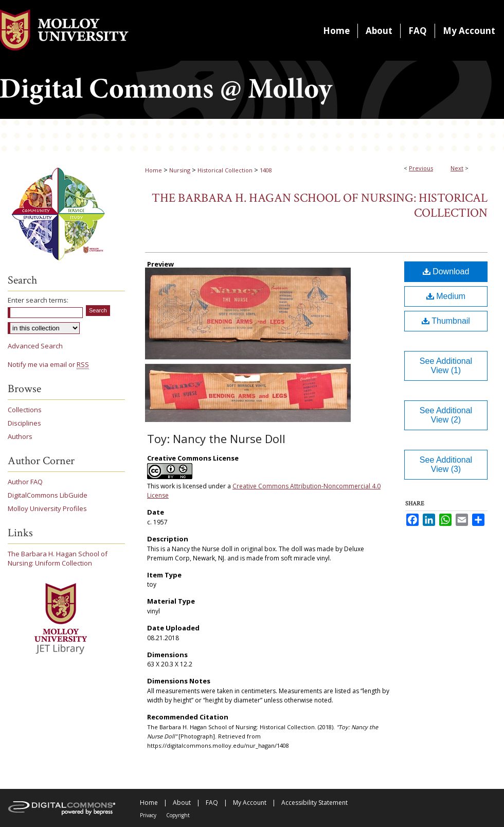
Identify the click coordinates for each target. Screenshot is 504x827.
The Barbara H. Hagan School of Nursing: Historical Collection (320, 205)
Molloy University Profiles (47, 508)
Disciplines (24, 423)
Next (457, 168)
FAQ (212, 803)
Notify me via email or (48, 364)
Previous (421, 168)
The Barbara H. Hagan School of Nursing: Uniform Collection (58, 558)
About (182, 803)
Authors (20, 436)
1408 (266, 170)
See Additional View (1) (446, 366)
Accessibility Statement (314, 803)
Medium (446, 296)
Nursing (180, 170)
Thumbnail (446, 321)
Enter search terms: (38, 300)
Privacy (148, 815)
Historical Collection (225, 170)
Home (154, 170)
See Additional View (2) (446, 415)
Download (446, 271)
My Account (250, 803)
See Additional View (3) (446, 464)
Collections (25, 410)
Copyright (178, 815)
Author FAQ (25, 482)
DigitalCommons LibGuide (48, 495)
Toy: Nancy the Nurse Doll (216, 438)
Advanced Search (35, 346)
